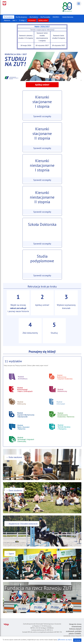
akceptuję (77, 640)
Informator (32, 20)
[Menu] (79, 4)
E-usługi (23, 20)
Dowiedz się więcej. (66, 640)
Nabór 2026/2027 (42, 26)
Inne (15, 20)
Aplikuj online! (43, 20)
